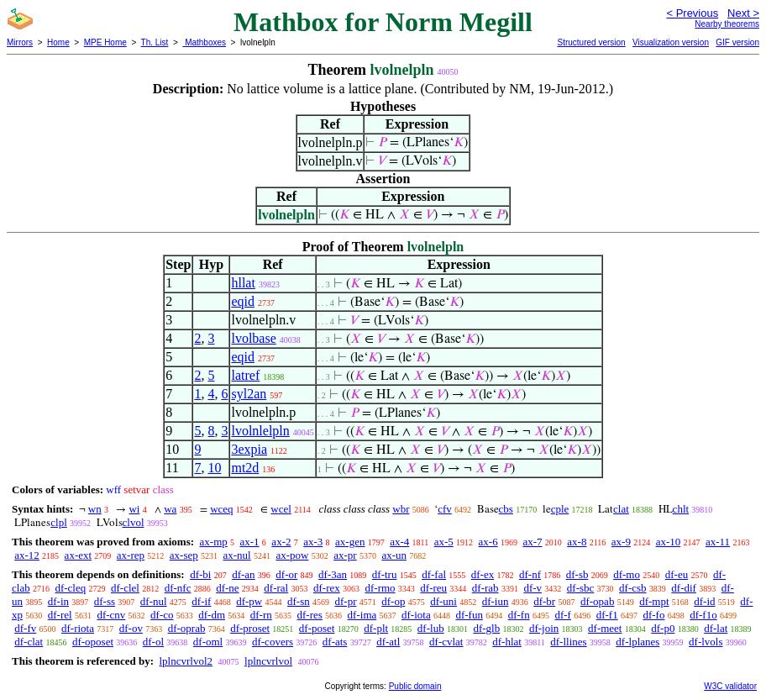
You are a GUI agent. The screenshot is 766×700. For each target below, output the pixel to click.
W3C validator (730, 686)
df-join (544, 628)
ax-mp (214, 542)
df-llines (568, 642)
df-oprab (187, 628)
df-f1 (607, 615)
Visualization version (671, 42)
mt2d (245, 468)
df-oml (208, 642)
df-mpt (654, 601)
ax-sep (184, 555)
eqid (243, 301)
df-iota (416, 615)
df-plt (376, 628)
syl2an (249, 394)
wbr (401, 509)
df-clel (125, 588)
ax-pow (292, 555)
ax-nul (236, 555)
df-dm (212, 615)
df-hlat (507, 642)
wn (95, 509)
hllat (243, 283)
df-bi (200, 574)
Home (58, 42)
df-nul (154, 601)
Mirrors (20, 42)
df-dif (684, 588)
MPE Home (105, 42)
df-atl (388, 642)
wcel (281, 509)
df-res (310, 615)
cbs (506, 509)
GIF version (737, 42)
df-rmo (380, 588)
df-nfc (178, 588)
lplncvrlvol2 (186, 661)
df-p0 (663, 628)
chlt (681, 509)
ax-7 (532, 542)
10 (214, 468)
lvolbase (253, 338)
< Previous (692, 13)
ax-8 (577, 542)
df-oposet (93, 642)
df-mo (627, 574)
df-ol (153, 642)
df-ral (276, 588)
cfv (445, 509)
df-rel (60, 615)
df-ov (131, 628)
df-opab (597, 601)
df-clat (29, 642)
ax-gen (350, 542)
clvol (134, 522)
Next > (743, 13)
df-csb (633, 588)
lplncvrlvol (268, 661)
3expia (249, 449)
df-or (286, 574)
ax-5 (444, 542)
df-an (243, 574)
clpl (59, 522)
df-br (544, 601)
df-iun (496, 601)
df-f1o (703, 615)
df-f (563, 615)
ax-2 (281, 542)
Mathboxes (204, 42)
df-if (201, 601)
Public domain (415, 686)
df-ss (105, 601)
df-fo (653, 615)
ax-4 (399, 542)
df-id (704, 601)
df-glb (486, 628)
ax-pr (345, 555)
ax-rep (131, 555)
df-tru (385, 574)
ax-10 (669, 542)
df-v (533, 588)
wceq (221, 509)
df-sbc (581, 588)
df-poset (317, 628)
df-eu (677, 574)
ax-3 (313, 542)
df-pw (249, 601)
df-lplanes (637, 642)
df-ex (483, 574)
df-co (162, 615)
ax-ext (78, 555)
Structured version (591, 42)
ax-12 (27, 555)
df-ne (227, 588)
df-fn (519, 615)
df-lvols (706, 642)
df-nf (530, 574)
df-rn (261, 615)
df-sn (299, 601)
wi (134, 509)
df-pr (345, 601)
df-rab (485, 588)
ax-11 (718, 542)
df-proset (250, 628)
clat (621, 509)
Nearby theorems (727, 24)
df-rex (327, 588)
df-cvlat (446, 642)
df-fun (469, 615)
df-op (393, 601)
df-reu (433, 588)
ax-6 (488, 542)
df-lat (716, 628)
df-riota (78, 628)
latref (245, 375)
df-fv (25, 628)
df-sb (577, 574)
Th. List (155, 42)
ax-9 (621, 542)
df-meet (605, 628)
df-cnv (111, 615)
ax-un (394, 555)
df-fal (434, 574)
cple (560, 509)
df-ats (335, 642)
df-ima (362, 615)
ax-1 (250, 542)
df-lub (431, 628)
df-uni (443, 601)
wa (170, 509)
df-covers (273, 642)
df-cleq (70, 588)
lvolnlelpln (260, 431)
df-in (58, 601)
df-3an (333, 574)
